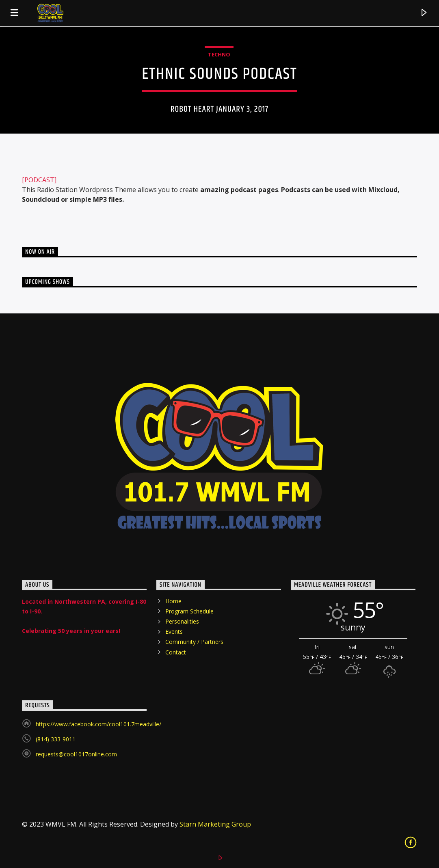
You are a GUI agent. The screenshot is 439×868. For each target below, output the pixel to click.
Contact (176, 652)
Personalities (182, 621)
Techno (219, 54)
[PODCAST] (39, 180)
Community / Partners (194, 642)
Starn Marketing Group (215, 824)
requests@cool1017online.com (76, 754)
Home (173, 601)
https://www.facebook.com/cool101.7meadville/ (98, 724)
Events (174, 632)
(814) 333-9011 (56, 739)
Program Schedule (189, 611)
